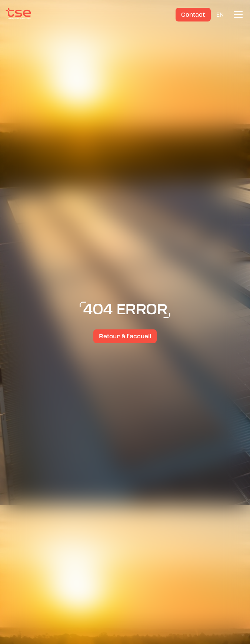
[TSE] (18, 14)
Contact (193, 15)
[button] (237, 14)
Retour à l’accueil (125, 336)
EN (220, 14)
